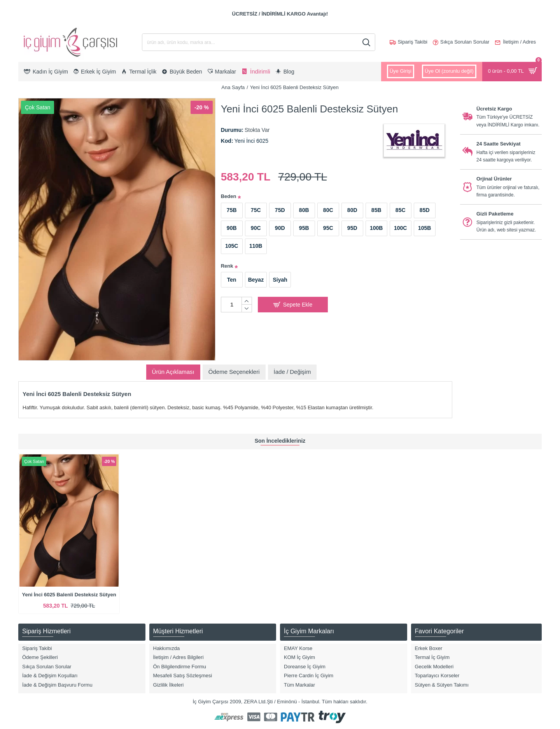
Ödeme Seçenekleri (234, 372)
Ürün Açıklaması (173, 372)
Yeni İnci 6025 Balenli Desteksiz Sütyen (69, 595)
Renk (227, 266)
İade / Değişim (292, 372)
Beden (229, 196)
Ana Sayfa (233, 87)
